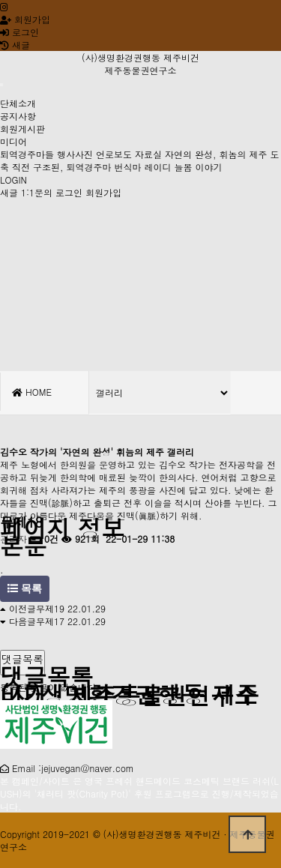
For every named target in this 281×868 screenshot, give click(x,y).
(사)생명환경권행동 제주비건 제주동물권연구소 (140, 64)
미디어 (13, 141)
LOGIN (13, 180)
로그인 (19, 32)
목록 (25, 589)
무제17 (50, 621)
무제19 (50, 608)
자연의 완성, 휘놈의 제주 (216, 154)
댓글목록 (22, 659)
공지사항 (18, 116)
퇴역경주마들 (27, 154)
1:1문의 (37, 192)
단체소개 (18, 103)
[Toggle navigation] (1, 85)
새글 (9, 192)
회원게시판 (22, 129)
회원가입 (25, 19)
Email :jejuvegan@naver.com (73, 768)
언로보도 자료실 (129, 154)
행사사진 (75, 154)
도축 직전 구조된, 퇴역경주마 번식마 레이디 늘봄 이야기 (140, 160)
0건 (44, 539)
